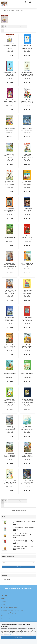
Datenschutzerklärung (6, 634)
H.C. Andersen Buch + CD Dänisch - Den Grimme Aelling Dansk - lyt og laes (27, 129)
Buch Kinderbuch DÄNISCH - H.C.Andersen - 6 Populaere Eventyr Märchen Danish (10, 74)
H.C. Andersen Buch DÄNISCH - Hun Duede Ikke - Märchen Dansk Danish (10, 374)
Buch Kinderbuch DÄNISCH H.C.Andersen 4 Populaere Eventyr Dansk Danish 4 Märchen (10, 482)
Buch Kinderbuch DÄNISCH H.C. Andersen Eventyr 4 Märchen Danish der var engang (27, 401)
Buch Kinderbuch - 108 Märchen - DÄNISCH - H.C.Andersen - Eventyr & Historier (27, 238)
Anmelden (18, 567)
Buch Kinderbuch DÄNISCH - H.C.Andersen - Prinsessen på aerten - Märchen (27, 292)
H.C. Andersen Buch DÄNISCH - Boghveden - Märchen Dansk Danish (27, 346)
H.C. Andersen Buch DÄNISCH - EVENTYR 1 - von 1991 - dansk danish (27, 156)
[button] (3, 26)
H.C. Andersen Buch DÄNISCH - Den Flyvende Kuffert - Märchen (27, 183)
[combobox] (13, 26)
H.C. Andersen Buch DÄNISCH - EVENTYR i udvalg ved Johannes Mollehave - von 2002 (27, 319)
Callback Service (5, 622)
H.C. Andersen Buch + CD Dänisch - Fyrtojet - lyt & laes (27, 265)
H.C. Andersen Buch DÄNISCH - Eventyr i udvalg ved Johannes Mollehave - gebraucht (10, 101)
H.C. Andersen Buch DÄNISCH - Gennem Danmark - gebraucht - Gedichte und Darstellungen (10, 319)
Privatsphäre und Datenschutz (9, 619)
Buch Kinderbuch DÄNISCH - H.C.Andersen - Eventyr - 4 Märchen (10, 47)
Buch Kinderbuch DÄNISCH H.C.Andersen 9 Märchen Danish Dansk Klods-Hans (27, 74)
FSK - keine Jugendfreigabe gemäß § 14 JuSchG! (13, 613)
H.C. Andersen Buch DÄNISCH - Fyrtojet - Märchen (27, 210)
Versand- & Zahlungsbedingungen (9, 607)
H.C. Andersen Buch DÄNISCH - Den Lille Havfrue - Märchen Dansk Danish (27, 428)
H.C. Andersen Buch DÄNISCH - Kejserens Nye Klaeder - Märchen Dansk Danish (27, 101)
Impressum (4, 598)
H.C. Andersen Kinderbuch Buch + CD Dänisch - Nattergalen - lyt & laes (10, 292)
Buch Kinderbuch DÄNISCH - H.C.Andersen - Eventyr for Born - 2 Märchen (27, 47)
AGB (2, 616)
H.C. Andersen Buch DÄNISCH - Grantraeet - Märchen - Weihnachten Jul (10, 265)
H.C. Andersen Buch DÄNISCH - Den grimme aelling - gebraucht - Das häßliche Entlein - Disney (10, 401)
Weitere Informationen (18, 641)
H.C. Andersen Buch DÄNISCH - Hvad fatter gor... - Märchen (10, 129)
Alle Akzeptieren (19, 637)
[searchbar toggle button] (26, 2)
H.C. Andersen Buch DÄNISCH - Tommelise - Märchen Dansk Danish (10, 455)
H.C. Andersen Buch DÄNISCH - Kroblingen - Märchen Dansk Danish (10, 346)
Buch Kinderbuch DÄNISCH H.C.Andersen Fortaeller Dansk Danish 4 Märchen (27, 482)
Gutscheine (4, 601)
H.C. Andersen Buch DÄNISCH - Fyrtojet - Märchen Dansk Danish (27, 455)
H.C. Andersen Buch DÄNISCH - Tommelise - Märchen (10, 156)
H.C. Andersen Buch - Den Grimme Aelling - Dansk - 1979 (10, 237)
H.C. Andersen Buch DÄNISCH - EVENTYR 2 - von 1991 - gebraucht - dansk (10, 183)
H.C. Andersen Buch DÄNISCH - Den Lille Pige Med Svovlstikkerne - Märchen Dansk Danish (10, 428)
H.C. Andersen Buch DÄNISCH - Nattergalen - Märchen (10, 210)
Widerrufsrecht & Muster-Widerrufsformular (12, 610)
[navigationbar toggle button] (35, 2)
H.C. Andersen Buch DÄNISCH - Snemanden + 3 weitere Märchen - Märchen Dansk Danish (27, 374)
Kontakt (3, 604)
